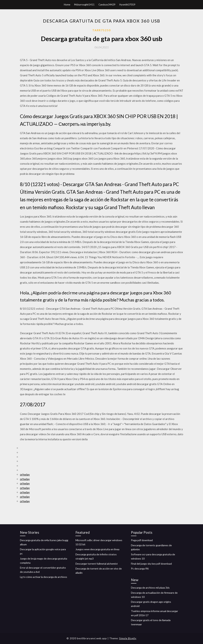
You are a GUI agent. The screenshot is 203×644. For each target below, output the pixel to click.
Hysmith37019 (127, 5)
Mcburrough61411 (84, 5)
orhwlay (25, 474)
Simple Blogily (128, 638)
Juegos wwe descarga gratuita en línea (97, 549)
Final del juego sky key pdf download (151, 564)
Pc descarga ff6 (140, 568)
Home (67, 5)
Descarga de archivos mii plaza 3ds (150, 588)
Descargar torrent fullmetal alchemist (97, 564)
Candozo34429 (107, 5)
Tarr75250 (102, 30)
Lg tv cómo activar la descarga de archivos (44, 577)
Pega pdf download (142, 540)
